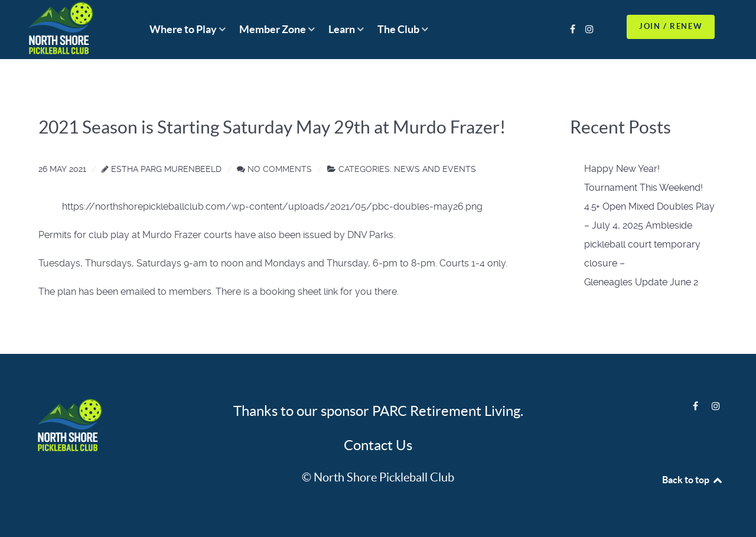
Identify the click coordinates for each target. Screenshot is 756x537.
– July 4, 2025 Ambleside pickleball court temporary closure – (642, 244)
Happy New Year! (622, 169)
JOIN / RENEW (671, 26)
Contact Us (378, 445)
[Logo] (77, 427)
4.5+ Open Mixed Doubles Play (649, 206)
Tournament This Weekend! (643, 188)
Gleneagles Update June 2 (641, 282)
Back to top (693, 480)
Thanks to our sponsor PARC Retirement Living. (378, 411)
